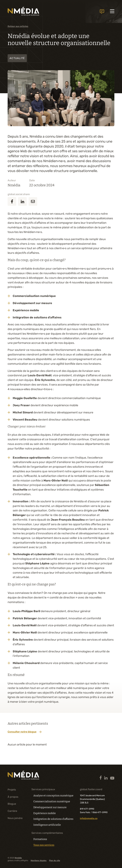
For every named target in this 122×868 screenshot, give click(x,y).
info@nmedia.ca (89, 818)
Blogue (12, 804)
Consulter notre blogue (25, 732)
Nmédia (18, 858)
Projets (12, 790)
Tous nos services (44, 845)
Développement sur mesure (50, 807)
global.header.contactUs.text (102, 13)
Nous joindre (15, 818)
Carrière (12, 811)
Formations (40, 839)
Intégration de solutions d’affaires (53, 819)
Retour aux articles (18, 26)
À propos (13, 797)
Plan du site (55, 861)
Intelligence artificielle (47, 825)
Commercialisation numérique (52, 801)
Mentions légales (39, 861)
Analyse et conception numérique (53, 796)
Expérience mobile (45, 813)
